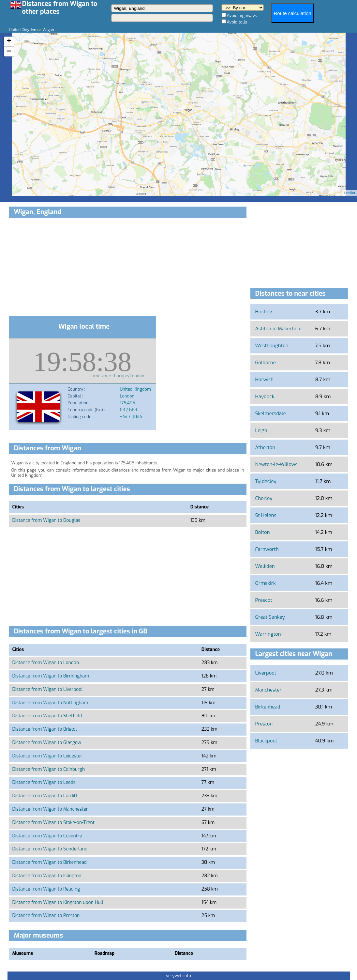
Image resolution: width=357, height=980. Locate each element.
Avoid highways (242, 16)
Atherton (265, 447)
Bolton (263, 532)
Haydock (265, 397)
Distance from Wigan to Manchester (50, 809)
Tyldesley (266, 481)
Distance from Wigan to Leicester (47, 756)
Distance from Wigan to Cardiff (45, 796)
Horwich (265, 380)
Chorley (264, 498)
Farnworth (267, 549)
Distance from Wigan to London (46, 663)
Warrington (268, 634)
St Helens (266, 515)
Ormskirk (266, 583)
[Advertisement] (128, 268)
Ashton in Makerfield (279, 329)
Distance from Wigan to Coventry (47, 836)
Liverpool (266, 673)
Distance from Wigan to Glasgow (47, 743)
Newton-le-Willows (276, 464)
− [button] (9, 52)
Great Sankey (270, 617)
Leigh (261, 430)
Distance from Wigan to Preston (46, 916)
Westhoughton (272, 346)
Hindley (264, 312)
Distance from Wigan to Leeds (44, 782)
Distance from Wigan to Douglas (46, 520)
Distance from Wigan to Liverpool (48, 689)
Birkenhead (268, 707)
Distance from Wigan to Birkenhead (50, 862)
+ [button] (9, 41)
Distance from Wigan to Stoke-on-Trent (53, 823)
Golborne (266, 363)
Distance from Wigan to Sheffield (47, 716)
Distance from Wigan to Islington (47, 876)
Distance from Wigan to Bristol (45, 729)
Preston (264, 724)
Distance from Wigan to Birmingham (51, 676)
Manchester (268, 690)
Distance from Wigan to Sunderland (50, 849)
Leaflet (350, 193)
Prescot (264, 600)
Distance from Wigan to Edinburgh (49, 769)
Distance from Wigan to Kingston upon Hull (58, 902)
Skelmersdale (271, 413)
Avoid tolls (237, 22)
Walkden (265, 566)
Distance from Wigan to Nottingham (50, 703)
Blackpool (266, 741)
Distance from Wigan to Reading (46, 889)
